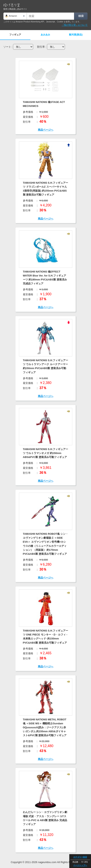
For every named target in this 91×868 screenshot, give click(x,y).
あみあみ (45, 35)
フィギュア (15, 35)
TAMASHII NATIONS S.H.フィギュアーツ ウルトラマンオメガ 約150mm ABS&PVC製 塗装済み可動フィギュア (46, 453)
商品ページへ (46, 130)
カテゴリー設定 (80, 857)
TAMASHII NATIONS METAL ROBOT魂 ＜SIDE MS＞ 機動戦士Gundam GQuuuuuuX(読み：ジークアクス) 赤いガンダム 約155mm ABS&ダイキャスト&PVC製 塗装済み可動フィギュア (45, 727)
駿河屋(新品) (76, 35)
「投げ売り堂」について (75, 25)
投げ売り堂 (12, 5)
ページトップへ (80, 865)
